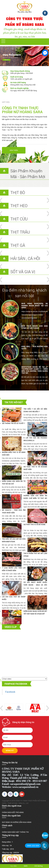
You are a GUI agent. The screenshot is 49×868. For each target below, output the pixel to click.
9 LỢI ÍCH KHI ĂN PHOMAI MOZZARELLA (35, 439)
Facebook (10, 692)
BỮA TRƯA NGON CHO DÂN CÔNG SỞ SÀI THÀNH (35, 327)
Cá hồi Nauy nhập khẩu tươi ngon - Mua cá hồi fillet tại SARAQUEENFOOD (35, 584)
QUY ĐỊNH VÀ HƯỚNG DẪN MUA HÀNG (17, 822)
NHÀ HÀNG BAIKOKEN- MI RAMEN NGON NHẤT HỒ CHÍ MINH (35, 305)
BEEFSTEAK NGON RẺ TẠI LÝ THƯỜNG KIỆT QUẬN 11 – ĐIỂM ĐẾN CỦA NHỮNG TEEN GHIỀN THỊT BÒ (35, 370)
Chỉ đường (39, 866)
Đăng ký (10, 751)
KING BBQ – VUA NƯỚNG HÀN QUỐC (35, 347)
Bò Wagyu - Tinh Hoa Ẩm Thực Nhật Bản (14, 511)
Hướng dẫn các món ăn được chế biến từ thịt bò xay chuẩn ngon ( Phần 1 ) (35, 497)
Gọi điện (14, 866)
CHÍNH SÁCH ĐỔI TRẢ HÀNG (13, 812)
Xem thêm (14, 150)
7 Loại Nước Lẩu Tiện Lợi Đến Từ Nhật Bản (14, 569)
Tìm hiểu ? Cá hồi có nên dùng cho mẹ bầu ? (35, 410)
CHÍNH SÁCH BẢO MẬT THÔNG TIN (15, 832)
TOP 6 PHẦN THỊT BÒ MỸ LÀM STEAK (35, 555)
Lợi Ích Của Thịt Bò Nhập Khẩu (14, 598)
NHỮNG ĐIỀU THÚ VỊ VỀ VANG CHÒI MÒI (14, 454)
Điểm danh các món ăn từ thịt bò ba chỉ (14, 482)
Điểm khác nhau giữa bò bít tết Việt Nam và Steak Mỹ (35, 612)
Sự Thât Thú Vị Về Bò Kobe (34, 524)
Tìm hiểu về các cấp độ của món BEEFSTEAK (14, 540)
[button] (3, 41)
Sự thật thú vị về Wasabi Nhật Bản (35, 468)
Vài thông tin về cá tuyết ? (13, 423)
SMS (26, 866)
